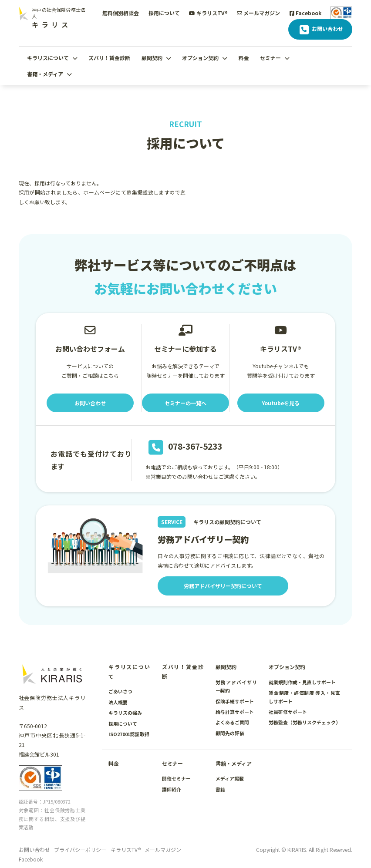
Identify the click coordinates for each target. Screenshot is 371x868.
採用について (164, 13)
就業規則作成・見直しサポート (302, 682)
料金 (244, 58)
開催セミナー (176, 778)
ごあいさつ (120, 691)
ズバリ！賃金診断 (109, 58)
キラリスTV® (208, 13)
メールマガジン (258, 13)
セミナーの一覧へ (185, 403)
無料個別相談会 (121, 13)
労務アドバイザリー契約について (223, 586)
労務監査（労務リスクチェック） (305, 722)
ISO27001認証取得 (129, 734)
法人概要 (118, 702)
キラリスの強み (125, 713)
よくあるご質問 (232, 722)
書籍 (220, 789)
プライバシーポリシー (80, 849)
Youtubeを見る (281, 403)
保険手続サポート (235, 701)
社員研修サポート (288, 712)
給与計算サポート (235, 712)
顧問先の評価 (230, 733)
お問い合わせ (320, 30)
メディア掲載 (230, 778)
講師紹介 (172, 789)
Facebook (305, 13)
